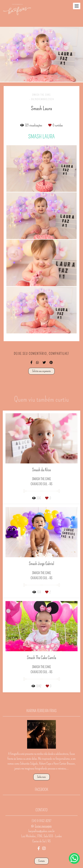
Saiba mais (41, 767)
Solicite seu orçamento (41, 371)
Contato (41, 851)
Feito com (41, 865)
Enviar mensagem (43, 816)
